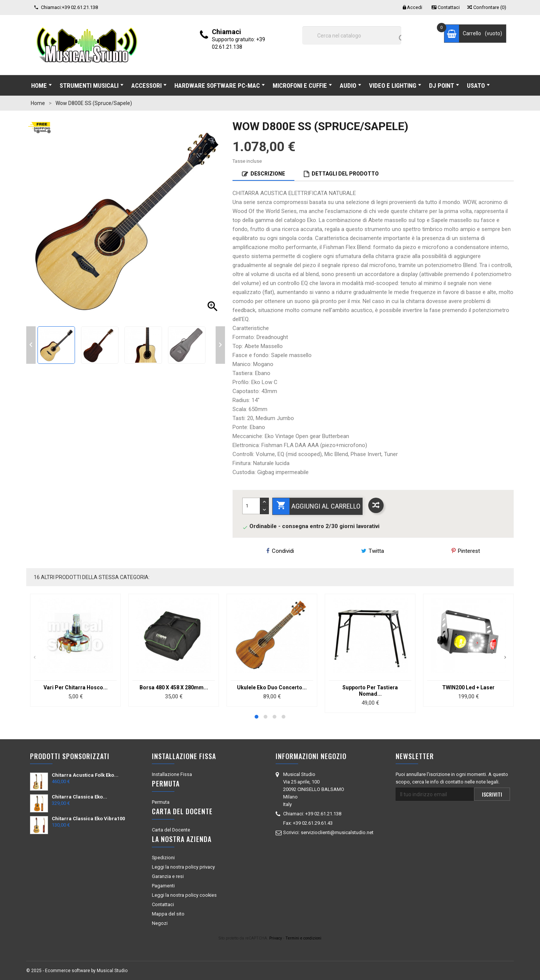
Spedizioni (163, 858)
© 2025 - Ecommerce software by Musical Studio (77, 971)
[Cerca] (352, 35)
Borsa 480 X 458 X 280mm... (174, 687)
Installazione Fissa (172, 774)
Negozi (160, 923)
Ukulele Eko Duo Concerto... (272, 687)
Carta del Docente (171, 830)
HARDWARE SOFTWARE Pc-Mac (220, 86)
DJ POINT (444, 86)
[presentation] (35, 658)
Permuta (161, 802)
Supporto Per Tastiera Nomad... (370, 691)
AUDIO (350, 86)
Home (41, 86)
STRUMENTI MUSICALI (91, 86)
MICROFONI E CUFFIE (302, 86)
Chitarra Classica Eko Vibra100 (88, 819)
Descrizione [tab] (268, 174)
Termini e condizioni (303, 938)
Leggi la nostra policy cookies (184, 895)
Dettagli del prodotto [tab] (345, 174)
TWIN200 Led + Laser (468, 687)
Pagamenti (163, 886)
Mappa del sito (168, 914)
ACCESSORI (149, 86)
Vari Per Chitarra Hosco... (76, 687)
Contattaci (163, 904)
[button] (256, 717)
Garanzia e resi (168, 876)
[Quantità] (251, 506)
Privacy (276, 938)
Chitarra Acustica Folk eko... (85, 775)
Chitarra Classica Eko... (79, 797)
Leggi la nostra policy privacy (183, 867)
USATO (478, 86)
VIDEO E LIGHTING (395, 86)
